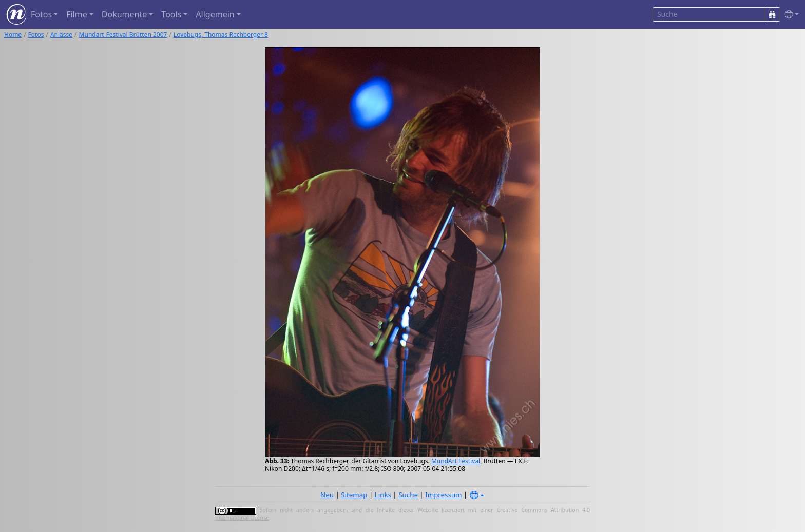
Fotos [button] (41, 14)
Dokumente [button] (124, 14)
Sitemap (354, 495)
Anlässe (61, 35)
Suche (408, 495)
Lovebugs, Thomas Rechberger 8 (221, 35)
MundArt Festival (456, 461)
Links (383, 495)
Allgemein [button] (215, 14)
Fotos (36, 35)
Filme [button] (77, 14)
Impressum (443, 495)
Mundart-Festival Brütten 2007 (123, 35)
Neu (327, 495)
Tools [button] (171, 14)
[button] (790, 15)
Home (13, 35)
